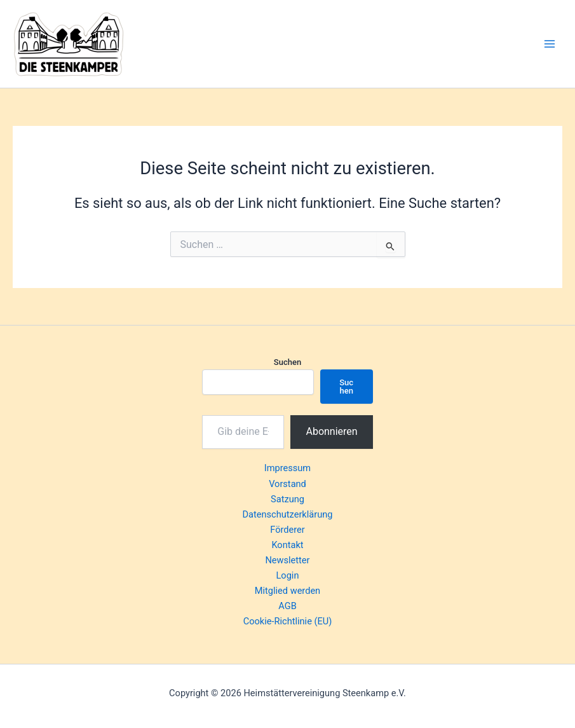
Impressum (287, 468)
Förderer (287, 530)
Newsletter (287, 560)
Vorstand (287, 484)
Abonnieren (331, 431)
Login (288, 575)
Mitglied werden (287, 591)
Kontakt (287, 545)
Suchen (287, 362)
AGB (287, 606)
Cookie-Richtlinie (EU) (288, 621)
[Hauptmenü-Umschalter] (550, 44)
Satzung (287, 499)
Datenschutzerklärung (288, 514)
